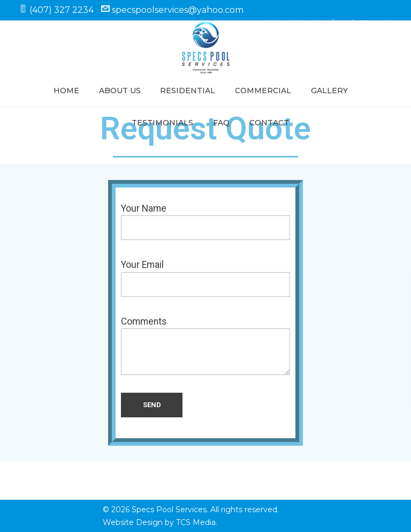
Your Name (205, 222)
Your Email (205, 278)
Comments (205, 346)
